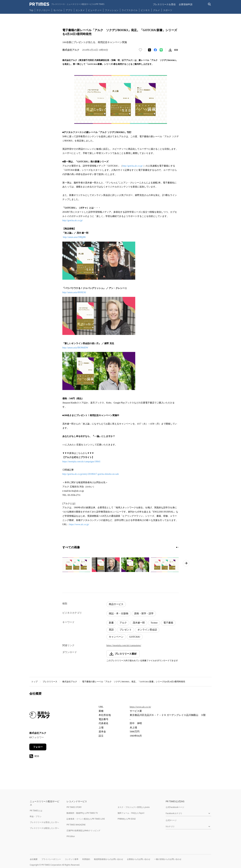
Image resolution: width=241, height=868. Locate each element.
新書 (111, 623)
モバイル (58, 10)
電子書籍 (168, 623)
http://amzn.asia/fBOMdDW (75, 348)
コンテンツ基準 (72, 859)
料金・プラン (36, 816)
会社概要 (34, 859)
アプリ (69, 10)
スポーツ (168, 10)
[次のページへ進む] (186, 563)
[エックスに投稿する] (149, 50)
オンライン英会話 (147, 630)
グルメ (156, 10)
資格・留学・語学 (144, 613)
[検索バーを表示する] (209, 4)
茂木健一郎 (139, 623)
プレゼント (126, 630)
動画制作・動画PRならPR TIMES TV (82, 813)
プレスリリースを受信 (164, 4)
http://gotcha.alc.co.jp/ (133, 166)
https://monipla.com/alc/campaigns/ (124, 645)
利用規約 (86, 859)
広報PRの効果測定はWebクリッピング (83, 830)
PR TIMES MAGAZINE (76, 825)
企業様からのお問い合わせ (139, 859)
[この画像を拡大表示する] (76, 565)
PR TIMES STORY (74, 807)
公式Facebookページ (175, 807)
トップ (34, 682)
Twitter (154, 623)
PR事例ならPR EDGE (127, 819)
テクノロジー (43, 10)
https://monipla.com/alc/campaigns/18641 (81, 462)
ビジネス (145, 10)
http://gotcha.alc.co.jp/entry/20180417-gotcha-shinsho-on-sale (91, 474)
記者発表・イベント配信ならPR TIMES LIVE (86, 819)
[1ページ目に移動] (177, 547)
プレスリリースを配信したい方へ (44, 828)
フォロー (38, 747)
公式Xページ (171, 820)
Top (31, 10)
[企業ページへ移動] (39, 716)
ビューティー (95, 10)
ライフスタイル (130, 10)
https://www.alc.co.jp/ (79, 524)
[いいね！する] (140, 50)
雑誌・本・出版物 (119, 613)
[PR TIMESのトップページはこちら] (67, 4)
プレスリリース (50, 682)
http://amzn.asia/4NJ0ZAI (74, 292)
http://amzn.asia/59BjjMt (74, 237)
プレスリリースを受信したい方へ (44, 822)
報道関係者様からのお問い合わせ (109, 859)
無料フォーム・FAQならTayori (131, 813)
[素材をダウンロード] (170, 50)
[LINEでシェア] (161, 50)
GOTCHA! (135, 637)
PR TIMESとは (36, 811)
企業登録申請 (186, 4)
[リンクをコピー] (176, 50)
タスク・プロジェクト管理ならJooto (134, 807)
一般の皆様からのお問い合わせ (168, 859)
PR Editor (71, 836)
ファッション (112, 10)
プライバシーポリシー (51, 859)
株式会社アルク (70, 682)
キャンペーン (116, 637)
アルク (123, 623)
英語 (111, 630)
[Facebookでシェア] (155, 50)
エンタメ (80, 10)
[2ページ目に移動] (178, 547)
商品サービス (116, 604)
